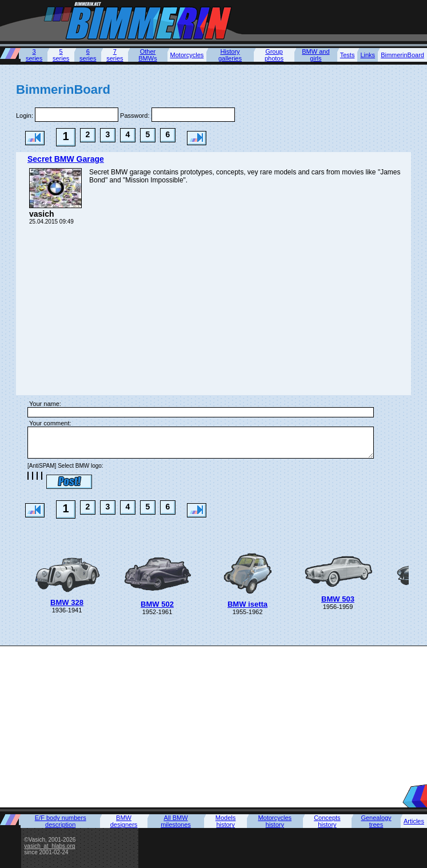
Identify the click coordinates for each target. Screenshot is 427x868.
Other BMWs (147, 55)
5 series (61, 55)
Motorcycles (187, 55)
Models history (226, 821)
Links (368, 55)
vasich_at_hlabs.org (49, 846)
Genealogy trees (376, 821)
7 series (115, 55)
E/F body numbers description (61, 821)
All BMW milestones (176, 821)
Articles (414, 821)
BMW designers (124, 821)
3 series (34, 55)
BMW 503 (338, 599)
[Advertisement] (213, 726)
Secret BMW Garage (66, 159)
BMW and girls (316, 55)
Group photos (274, 55)
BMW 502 (157, 604)
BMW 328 (67, 602)
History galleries (230, 55)
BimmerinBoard (402, 55)
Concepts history (327, 821)
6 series (88, 55)
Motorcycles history (275, 821)
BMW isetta (248, 604)
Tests (348, 55)
